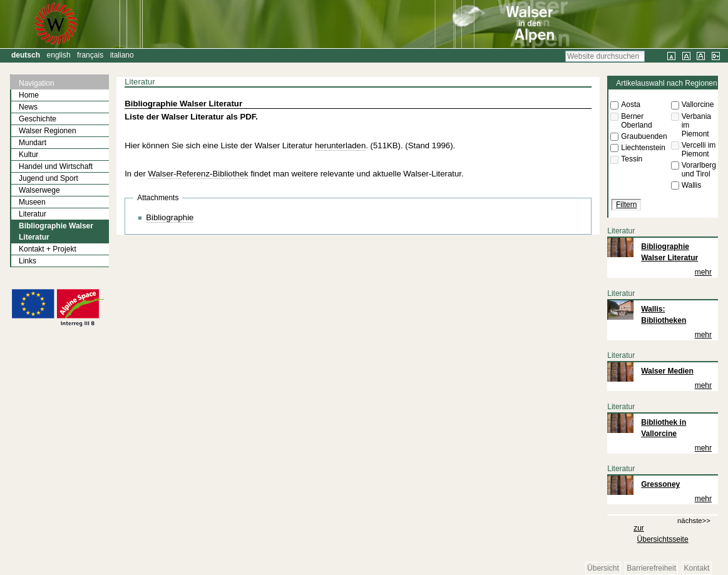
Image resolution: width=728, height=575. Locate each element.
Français (90, 55)
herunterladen (340, 145)
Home (29, 95)
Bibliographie (170, 217)
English (59, 55)
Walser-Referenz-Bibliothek (198, 174)
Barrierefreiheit (651, 568)
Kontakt (697, 568)
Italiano (122, 55)
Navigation (37, 83)
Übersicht (603, 568)
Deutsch (26, 55)
